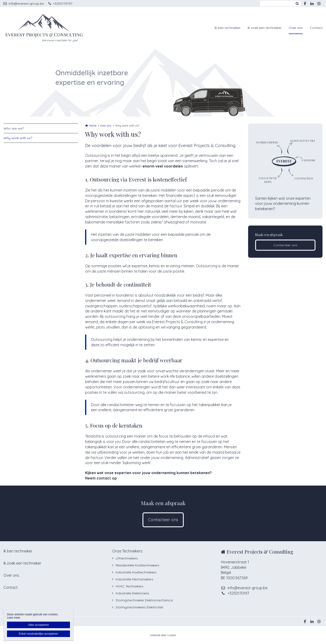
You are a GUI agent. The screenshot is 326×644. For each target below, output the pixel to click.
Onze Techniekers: (128, 551)
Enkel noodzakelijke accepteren (39, 634)
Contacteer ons (285, 245)
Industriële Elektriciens (132, 593)
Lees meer (14, 618)
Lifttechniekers (127, 558)
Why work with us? (18, 138)
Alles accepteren (39, 625)
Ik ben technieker (227, 28)
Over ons (296, 28)
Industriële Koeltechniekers (136, 572)
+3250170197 (60, 3)
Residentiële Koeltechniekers (137, 565)
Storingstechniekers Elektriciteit (139, 607)
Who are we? (14, 128)
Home (93, 125)
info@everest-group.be (24, 3)
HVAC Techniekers (130, 586)
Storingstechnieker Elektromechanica (144, 600)
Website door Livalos (163, 635)
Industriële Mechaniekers (134, 579)
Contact (316, 28)
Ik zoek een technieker (265, 28)
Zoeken (297, 3)
